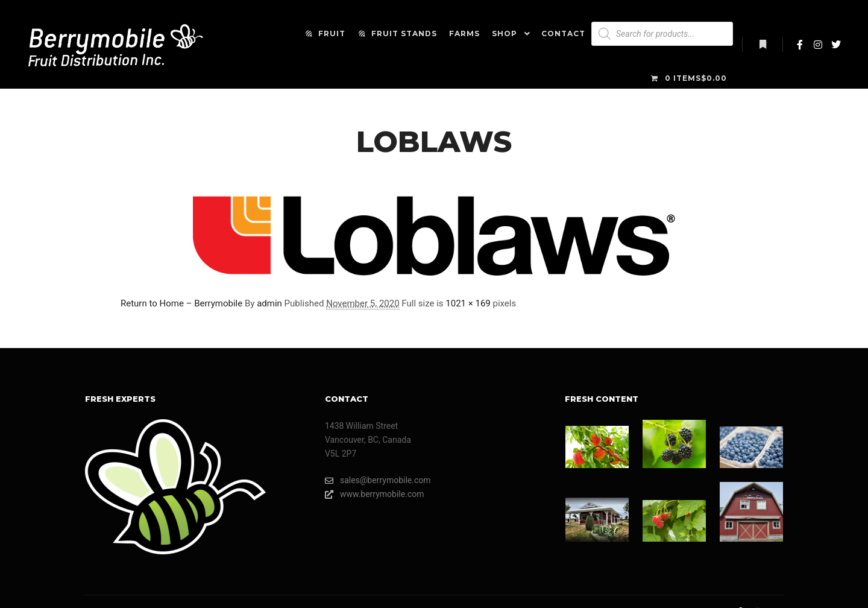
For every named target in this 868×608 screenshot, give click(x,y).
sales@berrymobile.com (378, 480)
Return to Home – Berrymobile (181, 303)
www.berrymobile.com (375, 494)
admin (269, 303)
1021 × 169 (468, 303)
